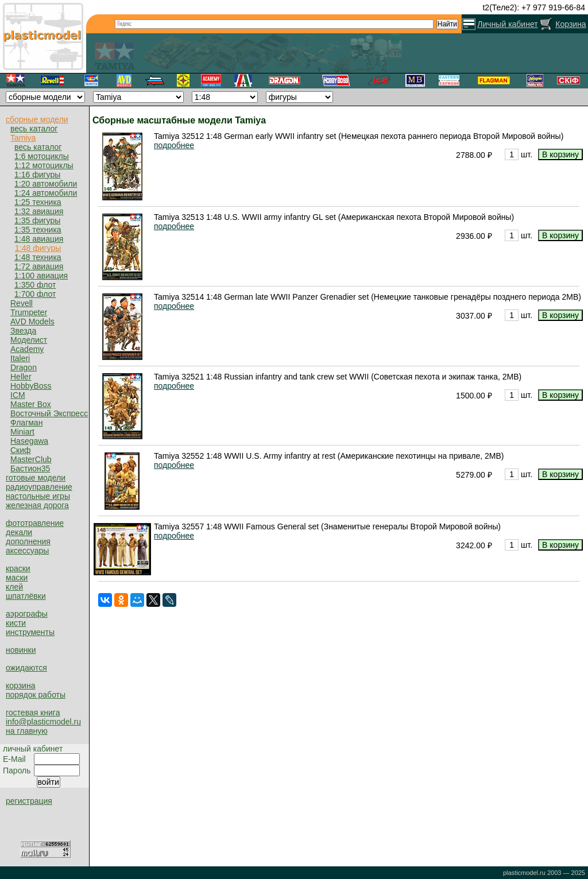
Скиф (21, 450)
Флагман (26, 423)
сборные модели (37, 119)
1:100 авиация (41, 276)
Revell (22, 303)
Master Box (31, 404)
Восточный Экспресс (49, 413)
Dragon (24, 367)
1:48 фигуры (38, 248)
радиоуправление (39, 487)
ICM (18, 395)
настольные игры (38, 496)
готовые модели (36, 478)
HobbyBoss (31, 386)
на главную (27, 731)
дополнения (28, 541)
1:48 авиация (39, 239)
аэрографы (27, 614)
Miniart (22, 432)
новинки (21, 650)
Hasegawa (29, 441)
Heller (21, 377)
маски (17, 578)
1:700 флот (35, 294)
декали (19, 532)
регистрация (29, 801)
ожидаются (26, 668)
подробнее (174, 145)
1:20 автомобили (46, 184)
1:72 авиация (39, 266)
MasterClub (31, 459)
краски (18, 568)
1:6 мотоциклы (42, 156)
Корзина (570, 24)
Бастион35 (30, 468)
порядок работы (36, 695)
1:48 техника (38, 257)
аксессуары (27, 551)
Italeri (20, 358)
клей (14, 587)
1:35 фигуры (37, 220)
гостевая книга (33, 713)
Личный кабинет (507, 24)
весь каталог (34, 129)
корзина (20, 686)
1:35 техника (38, 230)
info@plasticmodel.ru (43, 722)
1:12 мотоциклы (44, 165)
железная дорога (37, 505)
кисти (16, 623)
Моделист (29, 340)
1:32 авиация (39, 211)
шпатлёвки (26, 596)
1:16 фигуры (37, 175)
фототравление (35, 523)
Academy (27, 349)
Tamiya (23, 138)
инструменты (30, 632)
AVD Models (32, 322)
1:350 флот (35, 285)
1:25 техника (38, 202)
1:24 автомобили (46, 193)
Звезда (23, 331)
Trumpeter (29, 312)
